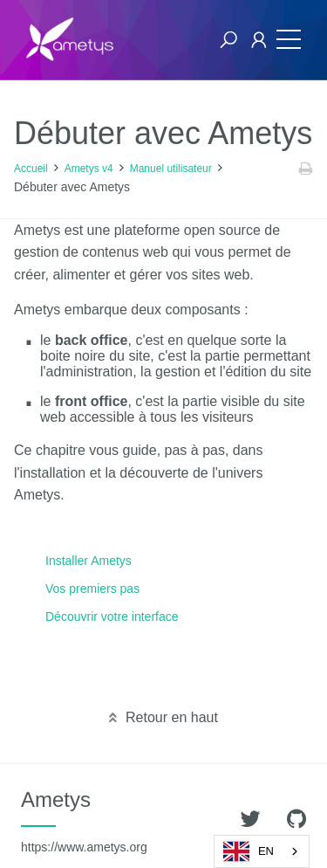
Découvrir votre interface (112, 617)
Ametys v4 (89, 169)
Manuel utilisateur (171, 169)
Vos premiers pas (92, 589)
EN (249, 851)
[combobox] (262, 851)
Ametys (84, 821)
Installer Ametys (89, 561)
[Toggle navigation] (284, 40)
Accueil (31, 169)
